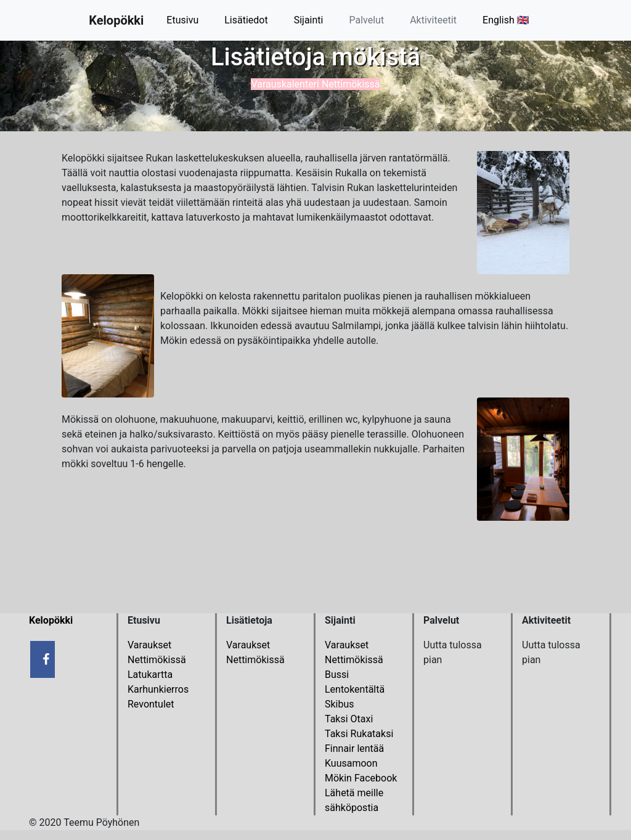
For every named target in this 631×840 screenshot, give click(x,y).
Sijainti (309, 20)
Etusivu (182, 20)
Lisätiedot (246, 20)
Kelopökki (116, 20)
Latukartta (150, 675)
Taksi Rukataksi (359, 734)
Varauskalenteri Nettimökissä (315, 84)
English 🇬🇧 (506, 20)
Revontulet (151, 704)
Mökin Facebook (361, 778)
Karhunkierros (158, 689)
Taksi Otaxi (349, 719)
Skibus (340, 704)
